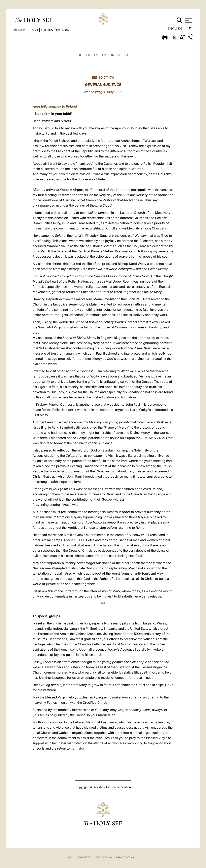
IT (119, 55)
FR (104, 55)
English (177, 30)
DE (80, 55)
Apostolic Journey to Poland (55, 106)
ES (96, 55)
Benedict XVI (26, 30)
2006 (65, 30)
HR (112, 55)
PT (127, 55)
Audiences (50, 30)
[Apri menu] (188, 20)
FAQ (70, 857)
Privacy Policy (125, 857)
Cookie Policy (104, 857)
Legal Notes (84, 857)
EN (88, 55)
